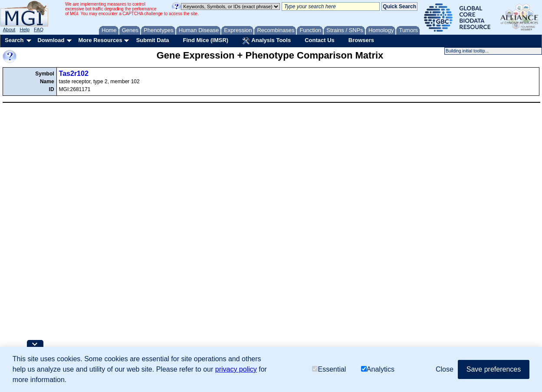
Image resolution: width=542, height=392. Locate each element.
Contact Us (320, 40)
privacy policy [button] (236, 369)
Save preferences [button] (494, 369)
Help (25, 29)
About (9, 29)
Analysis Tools (266, 41)
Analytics (378, 369)
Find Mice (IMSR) (205, 40)
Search (14, 40)
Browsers (361, 40)
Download (51, 40)
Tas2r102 (74, 73)
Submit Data (153, 40)
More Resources (100, 40)
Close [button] (445, 369)
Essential (329, 369)
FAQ (39, 29)
